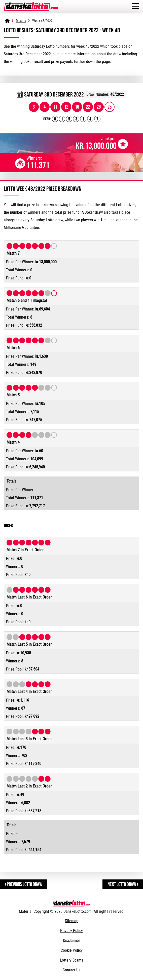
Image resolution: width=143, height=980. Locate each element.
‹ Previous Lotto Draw (24, 884)
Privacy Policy (71, 931)
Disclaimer (71, 940)
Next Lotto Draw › (123, 884)
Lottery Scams (71, 960)
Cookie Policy (72, 950)
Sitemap (72, 921)
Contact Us (71, 970)
